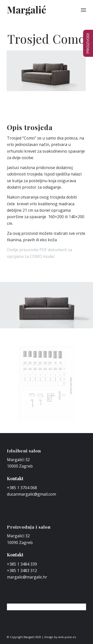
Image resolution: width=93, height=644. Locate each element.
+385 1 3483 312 (22, 571)
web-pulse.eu (67, 637)
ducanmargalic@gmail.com (31, 494)
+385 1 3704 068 (22, 488)
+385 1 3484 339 (22, 564)
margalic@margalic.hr (27, 577)
